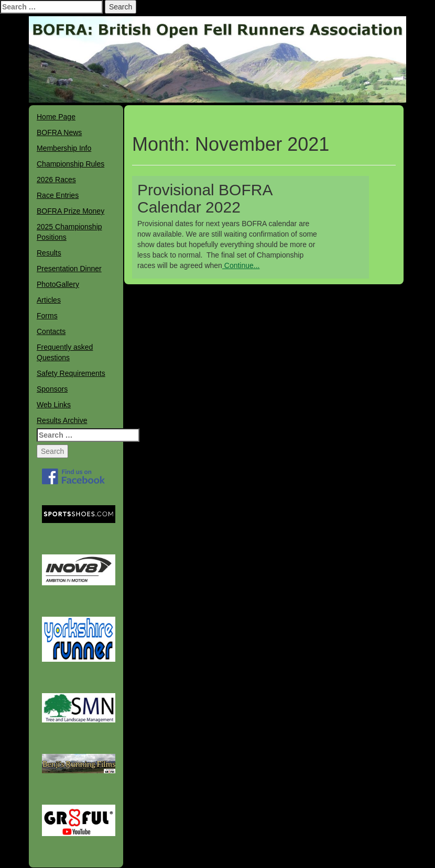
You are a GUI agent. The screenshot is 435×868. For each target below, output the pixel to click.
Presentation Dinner (69, 269)
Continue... (241, 265)
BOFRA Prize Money (70, 211)
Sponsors (52, 389)
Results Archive (62, 420)
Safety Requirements (71, 373)
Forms (47, 316)
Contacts (51, 331)
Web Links (54, 405)
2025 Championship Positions (69, 232)
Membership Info (64, 148)
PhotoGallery (58, 284)
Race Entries (58, 195)
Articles (49, 300)
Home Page (56, 117)
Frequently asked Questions (65, 352)
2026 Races (56, 180)
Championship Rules (70, 164)
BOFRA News (59, 132)
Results (49, 253)
